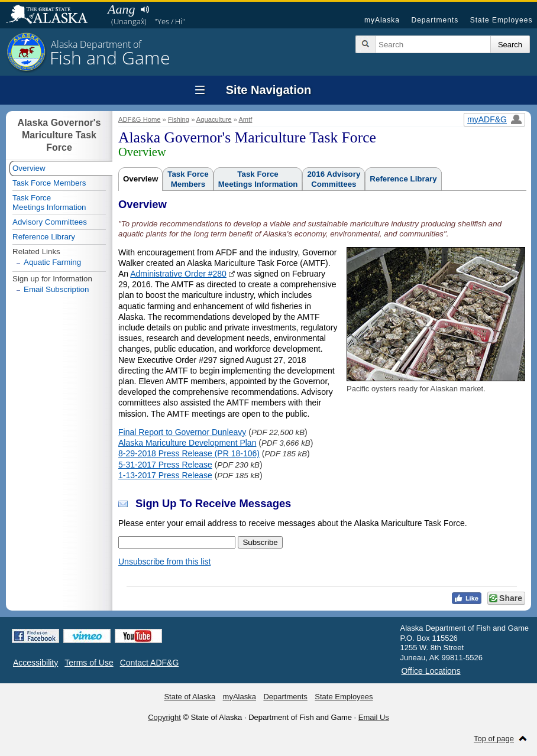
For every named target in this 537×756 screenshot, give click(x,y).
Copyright (164, 717)
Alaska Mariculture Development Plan (187, 443)
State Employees (502, 20)
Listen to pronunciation (145, 9)
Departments (435, 20)
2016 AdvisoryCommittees (334, 179)
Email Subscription (56, 289)
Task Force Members (49, 183)
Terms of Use (89, 663)
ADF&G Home (140, 119)
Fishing (179, 119)
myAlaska (382, 20)
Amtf (245, 119)
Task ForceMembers (188, 179)
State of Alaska (53, 15)
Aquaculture (214, 119)
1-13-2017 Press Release (165, 475)
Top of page (494, 739)
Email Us (374, 717)
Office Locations (431, 671)
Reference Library (403, 179)
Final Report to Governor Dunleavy (182, 432)
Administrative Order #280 (178, 274)
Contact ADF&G (150, 663)
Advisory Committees (50, 222)
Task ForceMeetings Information (258, 179)
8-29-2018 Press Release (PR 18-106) (189, 453)
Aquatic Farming (52, 262)
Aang (121, 9)
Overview (140, 179)
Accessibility (35, 663)
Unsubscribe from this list (164, 562)
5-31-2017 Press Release (165, 465)
